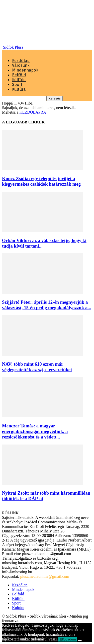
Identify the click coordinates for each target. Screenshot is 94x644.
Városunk (21, 65)
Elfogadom (68, 639)
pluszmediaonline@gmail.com (45, 576)
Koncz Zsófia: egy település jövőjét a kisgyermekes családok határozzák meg (41, 181)
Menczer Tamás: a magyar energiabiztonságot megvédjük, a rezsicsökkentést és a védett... (35, 431)
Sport (17, 84)
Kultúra (19, 89)
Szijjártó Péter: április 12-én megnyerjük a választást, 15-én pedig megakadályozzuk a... (46, 305)
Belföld (19, 75)
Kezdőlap (21, 61)
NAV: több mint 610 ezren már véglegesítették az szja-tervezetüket (37, 367)
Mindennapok (25, 70)
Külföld (19, 80)
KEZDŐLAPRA (33, 112)
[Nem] (80, 640)
